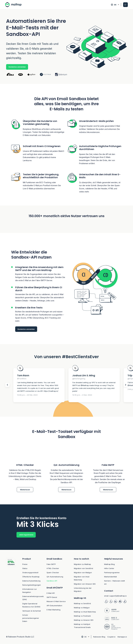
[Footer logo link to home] (11, 594)
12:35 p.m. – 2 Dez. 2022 (82, 395)
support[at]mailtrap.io (118, 596)
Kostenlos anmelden (17, 67)
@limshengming (79, 379)
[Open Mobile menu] (125, 5)
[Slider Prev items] (7, 385)
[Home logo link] (14, 5)
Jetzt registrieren (26, 535)
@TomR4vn (22, 379)
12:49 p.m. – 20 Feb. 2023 (27, 395)
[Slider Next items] (126, 385)
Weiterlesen (25, 490)
